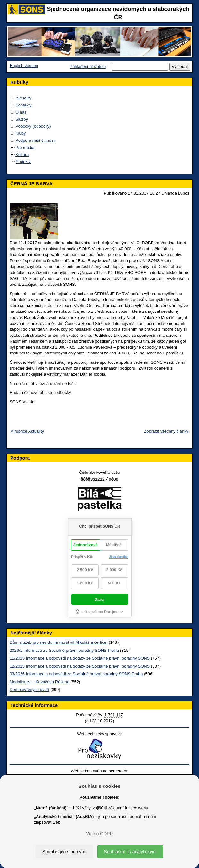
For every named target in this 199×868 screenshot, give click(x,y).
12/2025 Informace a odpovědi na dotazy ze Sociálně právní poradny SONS (80, 666)
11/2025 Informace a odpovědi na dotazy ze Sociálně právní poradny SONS (80, 658)
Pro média (25, 147)
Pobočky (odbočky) (33, 126)
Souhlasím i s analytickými (130, 852)
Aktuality (24, 98)
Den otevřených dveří (29, 689)
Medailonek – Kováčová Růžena (39, 682)
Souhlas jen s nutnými (64, 852)
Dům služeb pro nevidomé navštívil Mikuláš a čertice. (59, 642)
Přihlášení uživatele (88, 67)
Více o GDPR (99, 834)
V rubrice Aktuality (27, 431)
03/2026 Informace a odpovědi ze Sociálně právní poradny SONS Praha (76, 674)
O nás (21, 112)
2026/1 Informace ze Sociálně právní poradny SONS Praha (64, 650)
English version (24, 66)
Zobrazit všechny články (166, 431)
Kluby (21, 133)
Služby (22, 119)
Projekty (23, 162)
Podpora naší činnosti (35, 140)
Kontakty (24, 105)
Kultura (22, 154)
